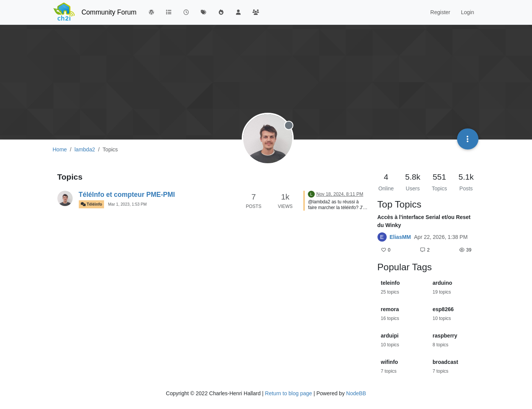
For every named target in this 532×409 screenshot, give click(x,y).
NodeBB (356, 393)
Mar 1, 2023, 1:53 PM (128, 204)
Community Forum (109, 12)
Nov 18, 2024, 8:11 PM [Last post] (340, 194)
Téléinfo (91, 204)
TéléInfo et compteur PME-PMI (127, 195)
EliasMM (400, 237)
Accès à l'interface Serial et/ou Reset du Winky (424, 221)
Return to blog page (289, 393)
